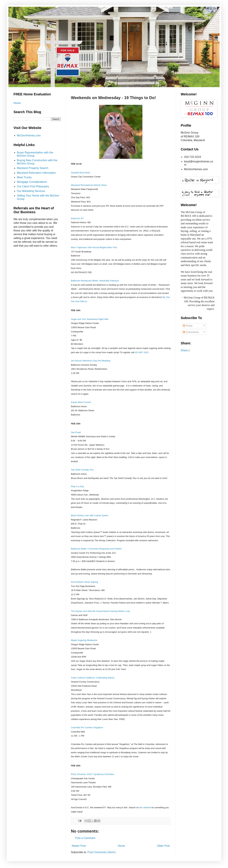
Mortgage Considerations (32, 182)
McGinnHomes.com (29, 135)
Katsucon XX (77, 218)
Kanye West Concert (81, 402)
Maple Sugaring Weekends (84, 640)
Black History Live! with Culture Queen (90, 515)
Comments (191, 332)
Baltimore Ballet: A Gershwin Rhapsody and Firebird (96, 549)
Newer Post (79, 846)
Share (184, 350)
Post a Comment (85, 838)
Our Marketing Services (31, 191)
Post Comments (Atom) (102, 852)
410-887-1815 (142, 352)
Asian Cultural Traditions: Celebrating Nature (93, 678)
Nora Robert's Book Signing (84, 582)
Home (121, 846)
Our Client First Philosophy (33, 186)
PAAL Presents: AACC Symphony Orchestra (92, 774)
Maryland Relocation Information (36, 173)
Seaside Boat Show (80, 173)
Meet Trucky (24, 177)
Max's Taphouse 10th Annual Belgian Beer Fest (94, 247)
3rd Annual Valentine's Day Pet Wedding (91, 361)
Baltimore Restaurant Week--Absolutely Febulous (95, 281)
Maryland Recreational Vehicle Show (89, 185)
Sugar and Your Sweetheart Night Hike (90, 319)
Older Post (163, 846)
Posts (188, 326)
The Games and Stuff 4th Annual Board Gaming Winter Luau (100, 611)
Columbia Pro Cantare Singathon (87, 727)
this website (145, 807)
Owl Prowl (76, 432)
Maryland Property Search (33, 168)
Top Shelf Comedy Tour (82, 470)
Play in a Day (77, 486)
